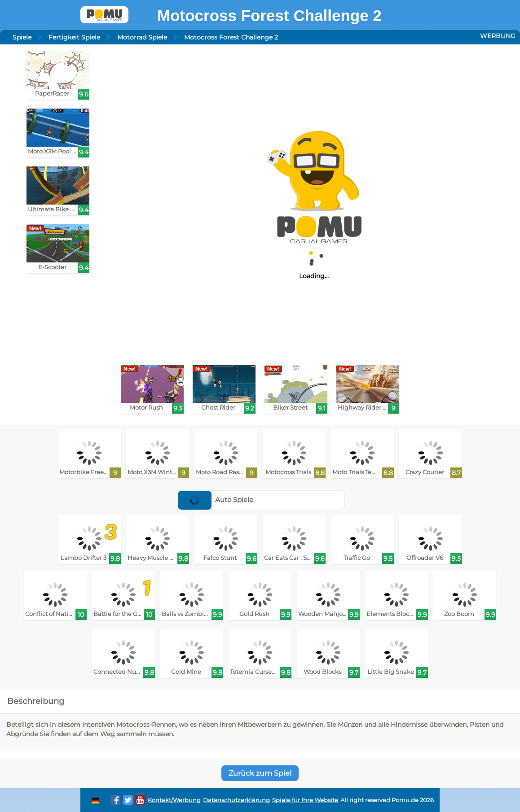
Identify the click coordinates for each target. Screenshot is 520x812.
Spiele (22, 37)
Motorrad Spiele (142, 37)
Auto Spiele (216, 500)
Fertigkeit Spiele (74, 37)
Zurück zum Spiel (260, 773)
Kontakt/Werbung (174, 800)
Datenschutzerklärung (236, 800)
